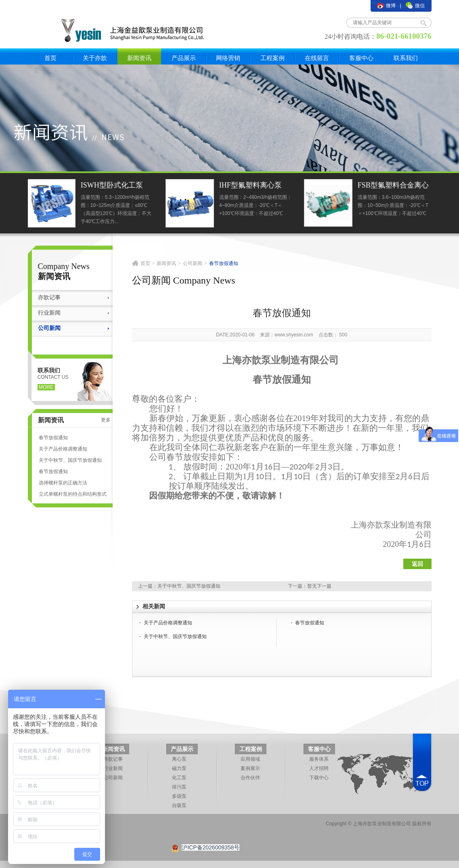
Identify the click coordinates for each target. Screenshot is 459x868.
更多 (106, 420)
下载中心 (319, 778)
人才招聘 (319, 768)
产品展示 (184, 58)
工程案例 (272, 58)
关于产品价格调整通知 (63, 449)
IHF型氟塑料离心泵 (251, 185)
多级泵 (179, 796)
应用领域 (250, 759)
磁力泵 (179, 768)
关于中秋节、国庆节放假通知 (70, 460)
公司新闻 (49, 328)
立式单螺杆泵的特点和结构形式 (73, 494)
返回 (417, 564)
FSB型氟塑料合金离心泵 (394, 186)
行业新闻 (49, 313)
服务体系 (319, 759)
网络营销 (228, 58)
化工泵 (179, 778)
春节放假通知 (53, 438)
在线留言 (317, 58)
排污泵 (179, 787)
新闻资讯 (139, 58)
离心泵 (179, 759)
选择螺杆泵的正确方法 (63, 483)
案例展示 (250, 768)
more (46, 387)
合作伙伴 (250, 778)
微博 (386, 6)
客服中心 (361, 58)
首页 (50, 58)
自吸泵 (179, 805)
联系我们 (406, 58)
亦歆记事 (49, 297)
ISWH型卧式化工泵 (113, 185)
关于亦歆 (95, 58)
